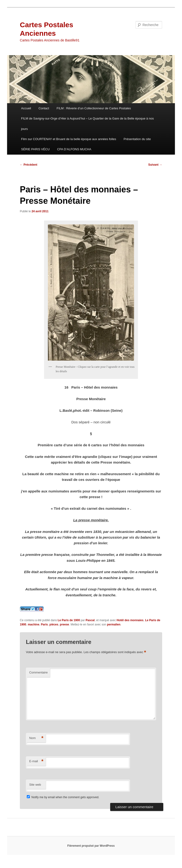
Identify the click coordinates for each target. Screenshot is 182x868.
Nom (36, 738)
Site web (35, 785)
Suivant (155, 165)
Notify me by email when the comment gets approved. (63, 797)
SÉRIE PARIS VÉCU (35, 149)
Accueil (26, 108)
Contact (44, 108)
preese (65, 624)
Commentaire (38, 672)
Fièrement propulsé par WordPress (91, 846)
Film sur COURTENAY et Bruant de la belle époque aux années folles (69, 139)
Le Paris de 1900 (69, 620)
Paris (44, 624)
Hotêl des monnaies (130, 620)
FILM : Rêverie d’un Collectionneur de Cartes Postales (94, 108)
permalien (114, 624)
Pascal (90, 620)
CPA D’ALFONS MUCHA (74, 149)
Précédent (29, 165)
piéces (54, 624)
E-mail (36, 761)
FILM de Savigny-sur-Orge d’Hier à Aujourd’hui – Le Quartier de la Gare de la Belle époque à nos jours (87, 124)
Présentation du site (137, 139)
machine (34, 624)
